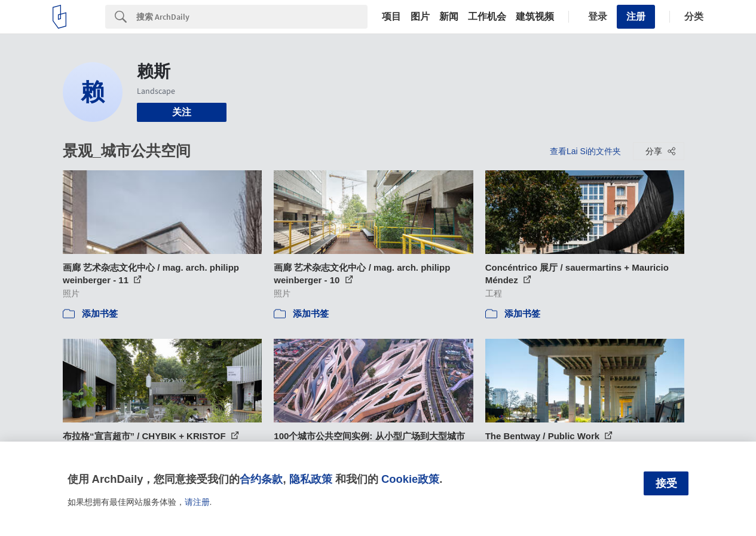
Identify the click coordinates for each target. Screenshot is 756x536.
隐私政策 (311, 479)
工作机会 (487, 17)
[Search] (252, 17)
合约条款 (261, 479)
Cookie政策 (410, 479)
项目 (391, 17)
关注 (182, 112)
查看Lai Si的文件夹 (585, 151)
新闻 (449, 17)
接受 (666, 483)
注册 (636, 16)
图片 (420, 17)
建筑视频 (535, 17)
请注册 (197, 502)
